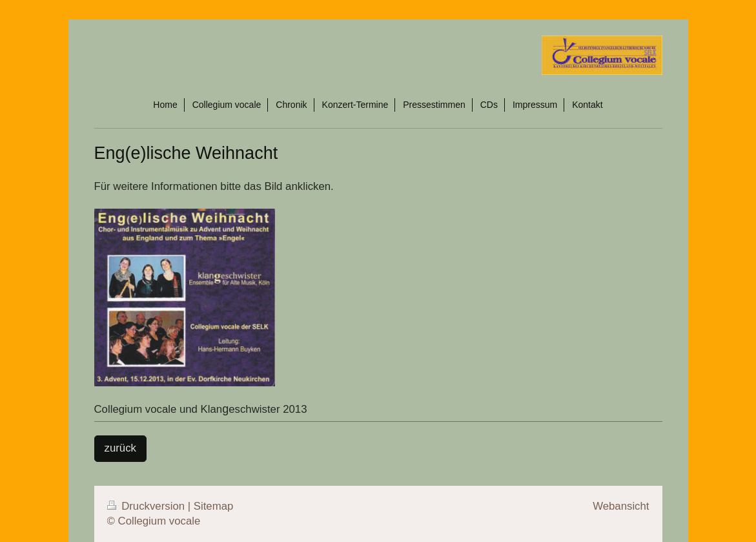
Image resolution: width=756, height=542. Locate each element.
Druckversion (148, 506)
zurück (120, 448)
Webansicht (621, 506)
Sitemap (214, 506)
